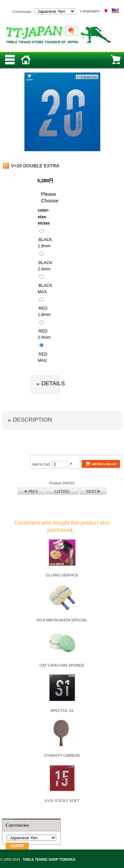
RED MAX (42, 357)
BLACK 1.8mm (45, 243)
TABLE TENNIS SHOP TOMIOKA (49, 860)
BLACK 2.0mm (45, 265)
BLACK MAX (45, 288)
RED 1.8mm (44, 311)
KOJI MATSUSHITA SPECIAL (62, 620)
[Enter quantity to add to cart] (60, 464)
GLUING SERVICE (62, 575)
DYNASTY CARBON (62, 755)
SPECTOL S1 (62, 710)
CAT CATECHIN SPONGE (62, 665)
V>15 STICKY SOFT (62, 800)
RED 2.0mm (44, 334)
